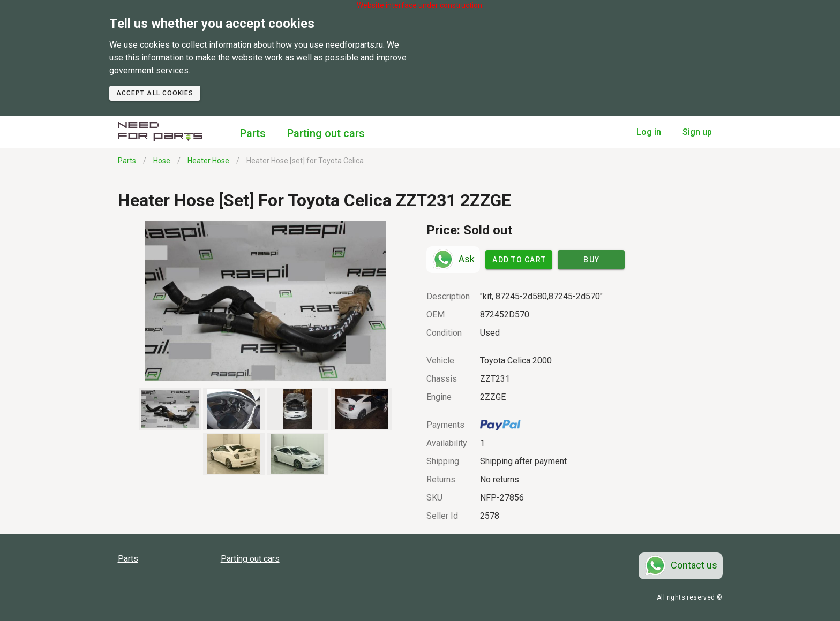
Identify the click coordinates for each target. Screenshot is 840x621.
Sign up (697, 132)
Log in (649, 132)
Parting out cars (326, 133)
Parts (253, 133)
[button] (266, 301)
